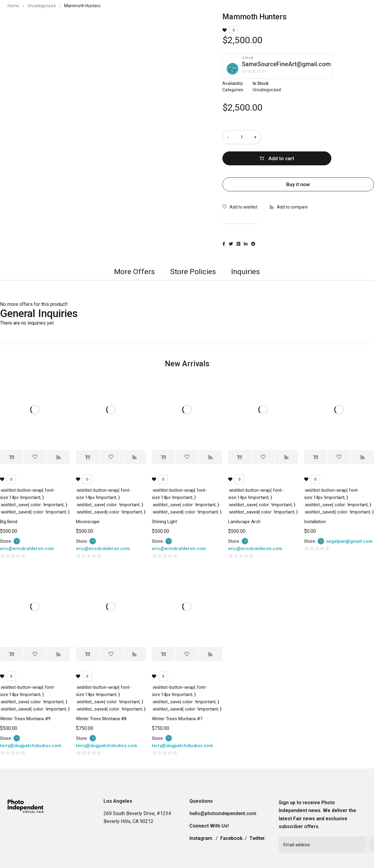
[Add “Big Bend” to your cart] (11, 436)
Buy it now (298, 163)
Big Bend (9, 500)
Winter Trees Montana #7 (177, 698)
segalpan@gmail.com (349, 520)
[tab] (135, 250)
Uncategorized (42, 6)
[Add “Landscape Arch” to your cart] (240, 436)
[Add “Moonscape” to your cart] (87, 436)
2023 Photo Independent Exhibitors (218, 23)
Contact (312, 23)
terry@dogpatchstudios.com (31, 724)
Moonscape (88, 500)
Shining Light (164, 500)
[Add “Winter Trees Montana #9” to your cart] (11, 633)
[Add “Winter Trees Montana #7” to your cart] (163, 633)
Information (279, 23)
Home (13, 6)
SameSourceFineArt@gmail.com (286, 64)
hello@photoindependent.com (223, 792)
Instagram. (201, 817)
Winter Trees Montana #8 (101, 698)
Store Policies (193, 250)
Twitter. (258, 817)
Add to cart (325, 137)
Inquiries (246, 250)
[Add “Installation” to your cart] (316, 436)
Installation (315, 500)
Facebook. (232, 817)
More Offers (135, 250)
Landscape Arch (244, 500)
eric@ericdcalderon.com (27, 527)
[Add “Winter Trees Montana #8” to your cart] (87, 633)
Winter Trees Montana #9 (25, 698)
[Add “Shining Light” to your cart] (163, 436)
